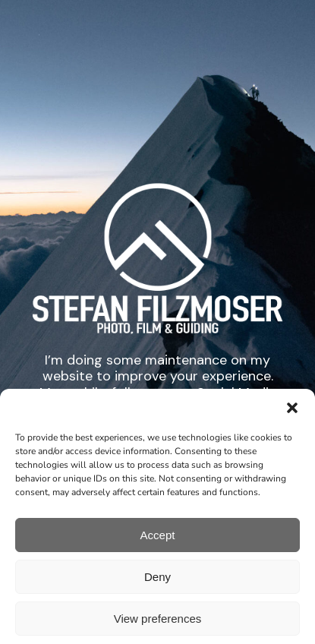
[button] (292, 420)
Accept (158, 546)
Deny (157, 588)
